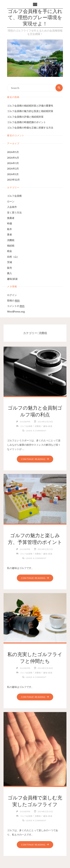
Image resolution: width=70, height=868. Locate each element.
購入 (10, 273)
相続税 (11, 246)
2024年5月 (13, 152)
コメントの (16, 306)
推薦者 (11, 218)
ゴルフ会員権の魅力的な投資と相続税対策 (30, 111)
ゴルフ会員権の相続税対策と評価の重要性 (30, 106)
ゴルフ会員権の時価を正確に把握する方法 (30, 128)
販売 (10, 268)
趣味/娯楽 (12, 279)
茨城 (10, 262)
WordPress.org (16, 312)
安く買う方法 (14, 212)
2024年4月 (13, 158)
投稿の (13, 301)
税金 (10, 251)
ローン (11, 201)
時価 (10, 223)
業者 (10, 234)
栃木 (10, 229)
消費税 (11, 240)
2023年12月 (13, 180)
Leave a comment (36, 431)
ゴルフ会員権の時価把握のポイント (27, 122)
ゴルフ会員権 (14, 196)
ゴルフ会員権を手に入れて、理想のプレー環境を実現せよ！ (35, 18)
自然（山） (13, 257)
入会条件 (12, 207)
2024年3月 (13, 163)
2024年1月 (13, 174)
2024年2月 (13, 169)
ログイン (12, 295)
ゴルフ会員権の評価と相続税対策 (25, 117)
